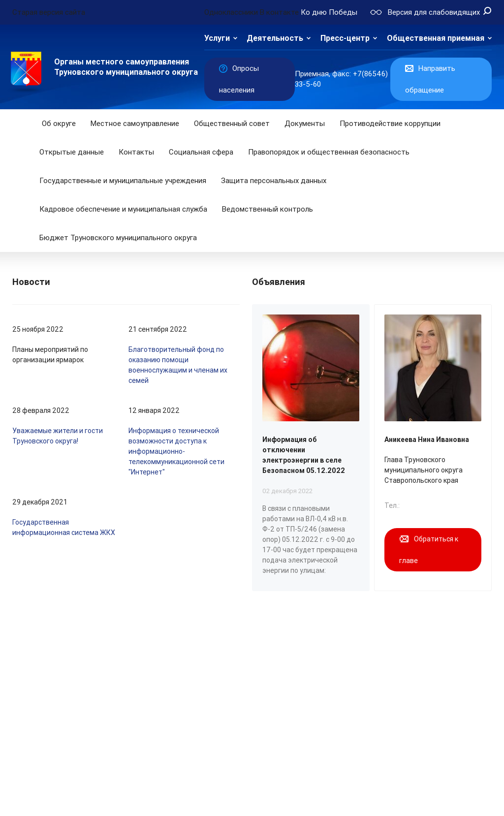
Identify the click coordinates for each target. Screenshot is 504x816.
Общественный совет (232, 124)
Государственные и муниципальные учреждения (123, 181)
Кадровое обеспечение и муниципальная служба (123, 209)
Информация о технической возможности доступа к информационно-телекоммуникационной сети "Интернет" (176, 451)
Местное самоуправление (135, 124)
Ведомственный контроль (268, 209)
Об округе (59, 124)
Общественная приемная (436, 38)
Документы (305, 124)
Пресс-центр (345, 38)
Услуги (217, 38)
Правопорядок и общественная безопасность (329, 152)
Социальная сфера (201, 152)
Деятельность (275, 38)
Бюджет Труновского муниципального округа (118, 238)
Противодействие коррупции (390, 124)
